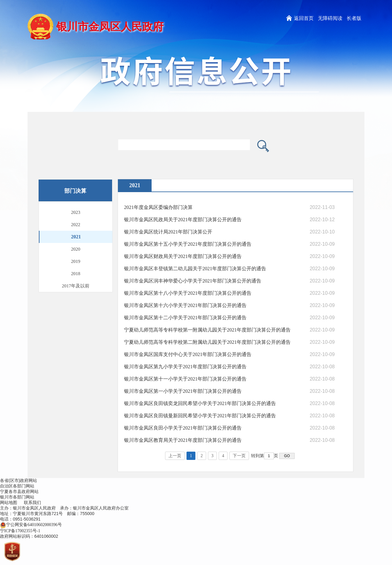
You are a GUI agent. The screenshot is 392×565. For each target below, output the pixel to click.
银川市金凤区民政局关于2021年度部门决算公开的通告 (183, 220)
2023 (76, 212)
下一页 (239, 456)
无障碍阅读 (330, 18)
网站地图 (9, 503)
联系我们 (32, 503)
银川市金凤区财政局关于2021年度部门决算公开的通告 (183, 256)
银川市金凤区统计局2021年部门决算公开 (168, 232)
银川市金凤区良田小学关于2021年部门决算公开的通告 (183, 428)
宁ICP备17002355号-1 (21, 531)
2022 (76, 225)
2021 (76, 237)
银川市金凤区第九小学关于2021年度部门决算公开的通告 (185, 367)
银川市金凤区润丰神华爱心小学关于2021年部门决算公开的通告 (193, 281)
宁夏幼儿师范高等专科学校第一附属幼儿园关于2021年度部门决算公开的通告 (207, 330)
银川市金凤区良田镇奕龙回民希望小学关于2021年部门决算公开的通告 (200, 403)
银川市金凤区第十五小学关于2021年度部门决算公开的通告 (188, 244)
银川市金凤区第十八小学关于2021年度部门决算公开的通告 (188, 293)
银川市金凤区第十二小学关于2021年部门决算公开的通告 (185, 318)
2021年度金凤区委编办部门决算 (158, 207)
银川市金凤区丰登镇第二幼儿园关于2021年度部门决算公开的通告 (195, 269)
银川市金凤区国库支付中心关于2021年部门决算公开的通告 (188, 354)
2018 (76, 274)
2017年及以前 (76, 286)
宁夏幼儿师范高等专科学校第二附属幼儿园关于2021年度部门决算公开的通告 (207, 342)
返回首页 (304, 18)
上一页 (175, 456)
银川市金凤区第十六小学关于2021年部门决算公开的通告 (185, 305)
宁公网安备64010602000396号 (31, 525)
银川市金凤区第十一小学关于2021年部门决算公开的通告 (185, 379)
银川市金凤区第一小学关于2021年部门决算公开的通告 (183, 391)
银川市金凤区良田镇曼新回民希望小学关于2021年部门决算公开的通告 (200, 416)
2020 (76, 249)
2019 (76, 261)
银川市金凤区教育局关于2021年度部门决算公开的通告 (183, 440)
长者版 (354, 18)
